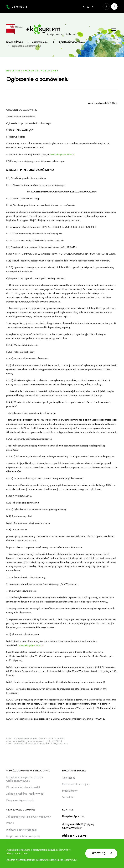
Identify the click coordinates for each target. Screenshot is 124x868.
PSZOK (10, 823)
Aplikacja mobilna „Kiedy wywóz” (25, 794)
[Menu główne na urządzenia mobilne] (114, 29)
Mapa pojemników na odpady (23, 836)
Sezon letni (68, 797)
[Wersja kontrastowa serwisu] (114, 6)
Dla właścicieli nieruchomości (23, 787)
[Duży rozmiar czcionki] (93, 6)
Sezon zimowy (70, 791)
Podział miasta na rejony (76, 784)
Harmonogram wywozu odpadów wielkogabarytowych (25, 779)
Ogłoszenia (68, 778)
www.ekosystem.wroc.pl (62, 154)
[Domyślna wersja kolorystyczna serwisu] (106, 6)
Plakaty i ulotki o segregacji (22, 830)
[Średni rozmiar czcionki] (88, 6)
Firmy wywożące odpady (20, 800)
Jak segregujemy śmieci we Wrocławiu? (29, 817)
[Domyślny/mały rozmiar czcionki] (83, 6)
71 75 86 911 (20, 7)
